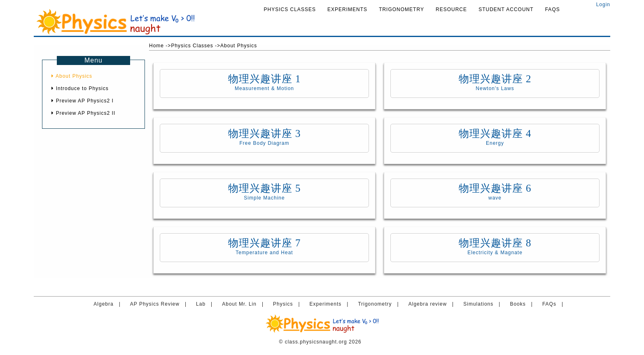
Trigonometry (401, 9)
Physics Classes (290, 9)
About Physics (72, 76)
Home (156, 46)
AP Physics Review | (160, 304)
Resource (451, 9)
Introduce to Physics (80, 88)
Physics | (288, 304)
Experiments (347, 9)
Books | (523, 304)
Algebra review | (433, 304)
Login (601, 5)
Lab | (206, 304)
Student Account (506, 9)
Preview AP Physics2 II (83, 113)
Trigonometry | (380, 304)
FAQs (553, 9)
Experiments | (331, 304)
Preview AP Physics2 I (83, 101)
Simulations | (484, 304)
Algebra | (109, 304)
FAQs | (555, 304)
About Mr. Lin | (245, 304)
